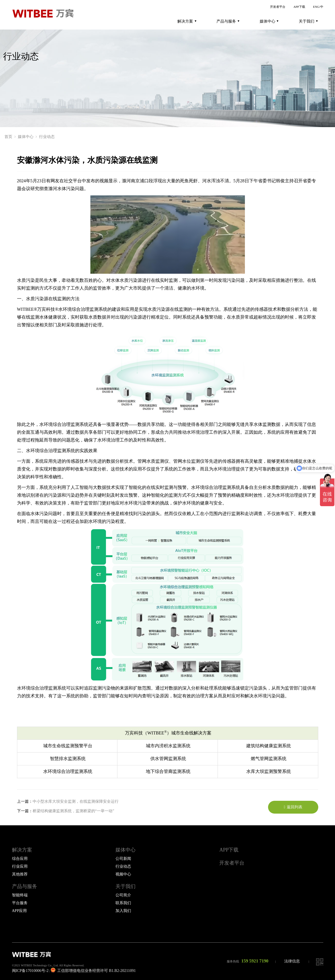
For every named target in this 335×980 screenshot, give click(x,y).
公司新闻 (123, 859)
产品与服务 (228, 21)
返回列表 (293, 807)
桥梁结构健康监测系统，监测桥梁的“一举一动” (73, 811)
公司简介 (123, 895)
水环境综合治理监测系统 (83, 309)
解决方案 (187, 21)
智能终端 (20, 895)
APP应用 (20, 911)
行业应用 (20, 866)
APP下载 (299, 7)
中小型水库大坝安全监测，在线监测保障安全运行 (76, 801)
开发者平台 (278, 7)
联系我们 (123, 903)
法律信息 (292, 961)
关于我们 (308, 21)
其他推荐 (20, 874)
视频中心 (123, 874)
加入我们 (123, 911)
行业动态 (47, 137)
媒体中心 (269, 21)
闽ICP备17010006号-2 (30, 971)
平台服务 (20, 903)
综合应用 (20, 859)
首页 (8, 137)
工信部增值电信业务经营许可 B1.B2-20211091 (93, 971)
